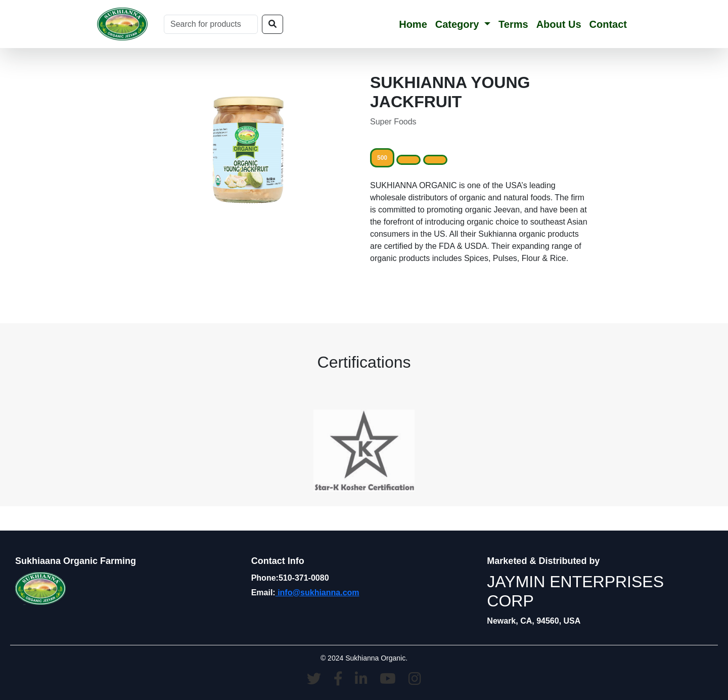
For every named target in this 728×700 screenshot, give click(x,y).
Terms (513, 24)
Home (413, 24)
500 (382, 158)
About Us (559, 24)
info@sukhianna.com (317, 593)
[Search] (211, 24)
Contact (608, 24)
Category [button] (459, 24)
